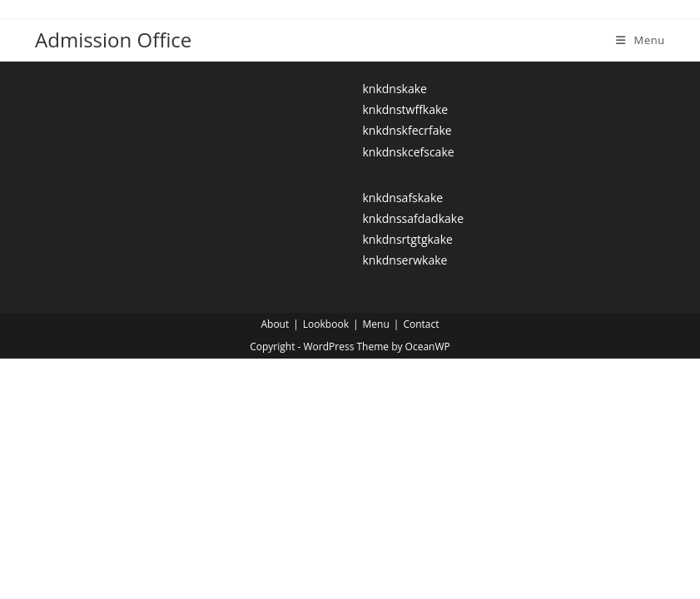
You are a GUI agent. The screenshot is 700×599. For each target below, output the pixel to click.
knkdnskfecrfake (407, 130)
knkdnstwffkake (405, 109)
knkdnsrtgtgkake (407, 239)
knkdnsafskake (402, 198)
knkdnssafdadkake (413, 218)
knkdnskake (394, 89)
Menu (376, 324)
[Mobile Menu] (640, 40)
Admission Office (113, 40)
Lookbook (326, 324)
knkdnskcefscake (408, 152)
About (275, 324)
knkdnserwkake (405, 260)
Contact (421, 324)
